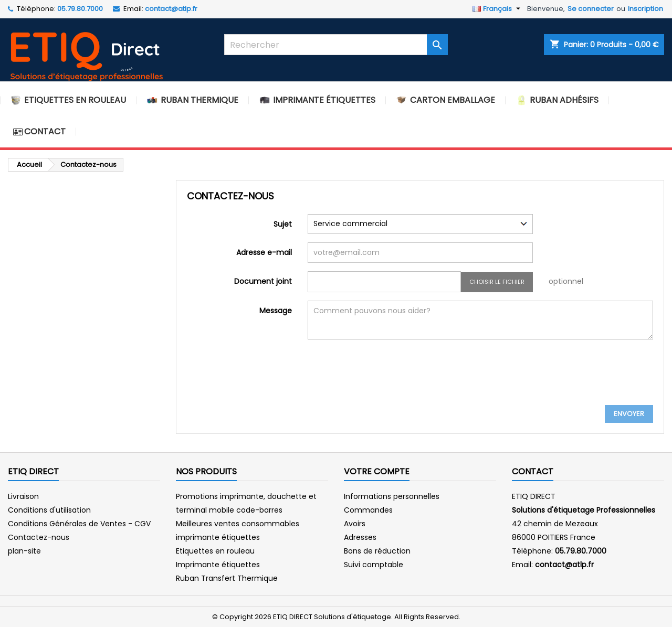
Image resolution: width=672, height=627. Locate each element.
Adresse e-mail (264, 252)
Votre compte (377, 471)
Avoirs (355, 524)
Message (276, 310)
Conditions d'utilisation (49, 510)
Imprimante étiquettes (218, 565)
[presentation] (387, 379)
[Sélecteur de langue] (498, 9)
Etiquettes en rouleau (215, 551)
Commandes (368, 510)
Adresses (360, 537)
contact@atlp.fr (171, 9)
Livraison (23, 496)
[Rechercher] (336, 45)
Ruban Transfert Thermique (227, 578)
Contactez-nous (39, 537)
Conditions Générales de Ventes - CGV (79, 524)
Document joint (263, 281)
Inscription (645, 9)
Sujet (283, 224)
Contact (533, 471)
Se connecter (591, 9)
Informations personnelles (392, 496)
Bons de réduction (377, 551)
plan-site (24, 551)
